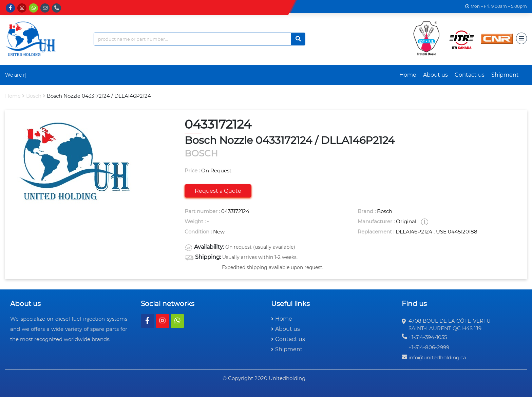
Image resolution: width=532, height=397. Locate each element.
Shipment (505, 75)
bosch (34, 96)
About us (435, 75)
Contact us (470, 75)
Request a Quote (218, 191)
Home (408, 75)
